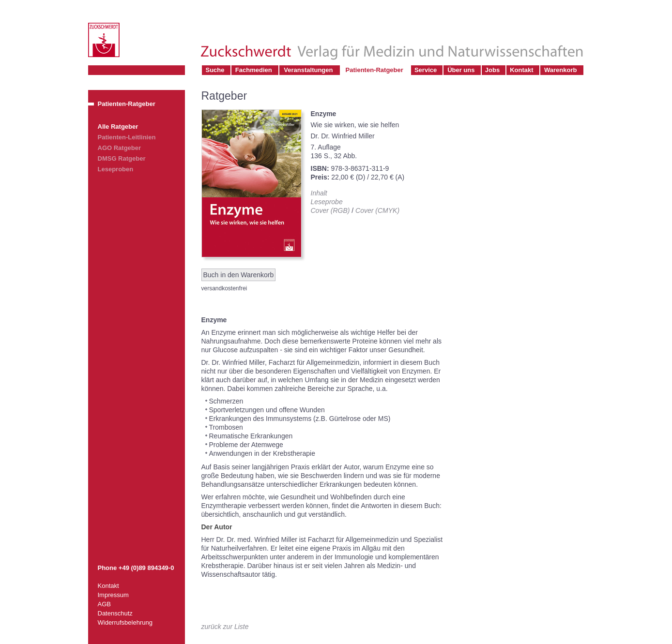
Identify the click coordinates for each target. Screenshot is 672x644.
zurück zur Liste (225, 627)
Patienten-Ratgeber (374, 70)
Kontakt (521, 70)
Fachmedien (254, 70)
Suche (215, 70)
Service (426, 70)
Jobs (492, 70)
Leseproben (116, 169)
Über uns (461, 70)
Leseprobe (327, 202)
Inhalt (319, 193)
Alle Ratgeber (118, 127)
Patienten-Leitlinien (127, 137)
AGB (104, 604)
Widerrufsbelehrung (125, 622)
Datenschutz (115, 613)
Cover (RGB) (330, 210)
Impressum (113, 595)
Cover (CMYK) (377, 210)
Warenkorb (560, 70)
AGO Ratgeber (120, 148)
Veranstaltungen (308, 70)
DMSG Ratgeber (122, 158)
